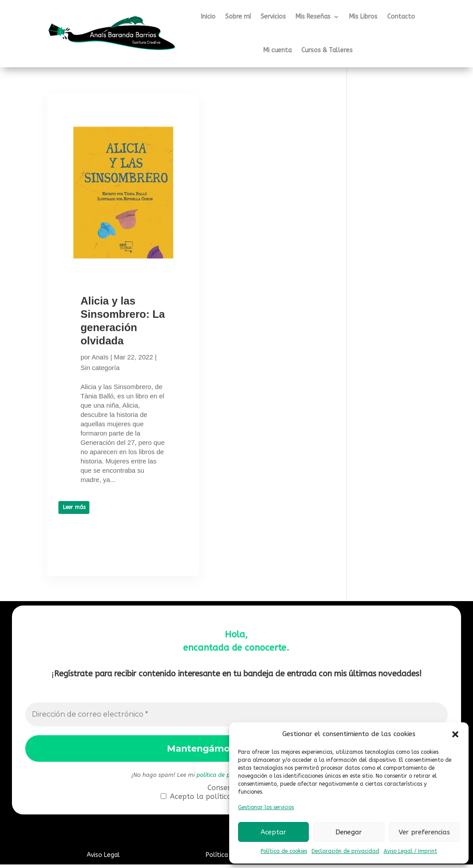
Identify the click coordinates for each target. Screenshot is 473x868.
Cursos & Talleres (327, 50)
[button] (455, 734)
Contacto (401, 17)
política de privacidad (226, 778)
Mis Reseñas (313, 17)
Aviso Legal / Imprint (410, 851)
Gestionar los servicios (266, 807)
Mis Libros (363, 17)
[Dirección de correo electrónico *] (237, 718)
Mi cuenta (277, 50)
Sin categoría (120, 381)
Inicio (208, 17)
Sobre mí (238, 17)
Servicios (273, 17)
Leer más (74, 558)
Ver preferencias (424, 832)
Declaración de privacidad (345, 851)
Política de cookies (284, 851)
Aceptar (273, 832)
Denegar (349, 832)
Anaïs (100, 370)
